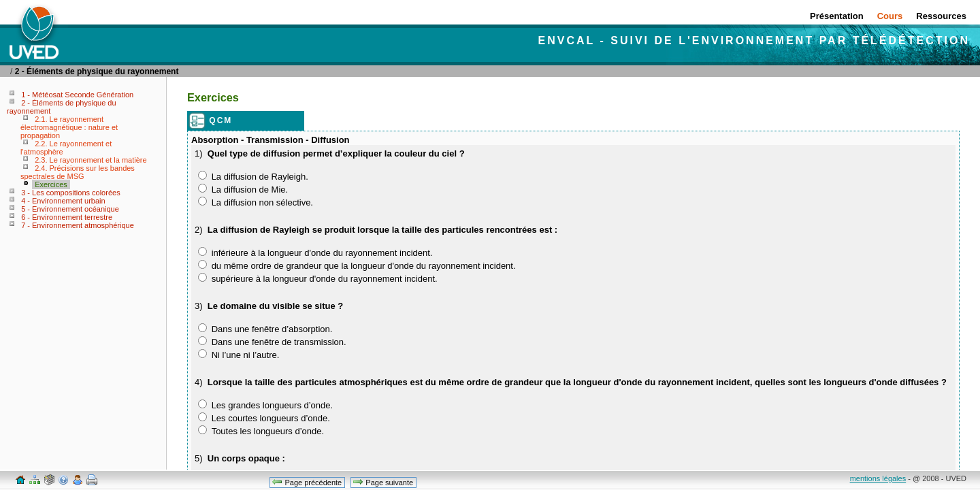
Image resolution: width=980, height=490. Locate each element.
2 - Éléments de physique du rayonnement (97, 71)
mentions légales (878, 478)
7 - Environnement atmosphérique (78, 225)
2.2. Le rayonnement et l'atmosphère (66, 148)
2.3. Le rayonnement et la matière (91, 160)
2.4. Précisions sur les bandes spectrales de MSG (78, 172)
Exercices (51, 184)
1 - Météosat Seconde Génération (77, 95)
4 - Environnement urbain (63, 201)
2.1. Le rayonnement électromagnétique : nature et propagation (69, 127)
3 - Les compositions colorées (71, 193)
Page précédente (307, 482)
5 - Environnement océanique (70, 209)
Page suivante (383, 482)
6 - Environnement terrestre (67, 217)
